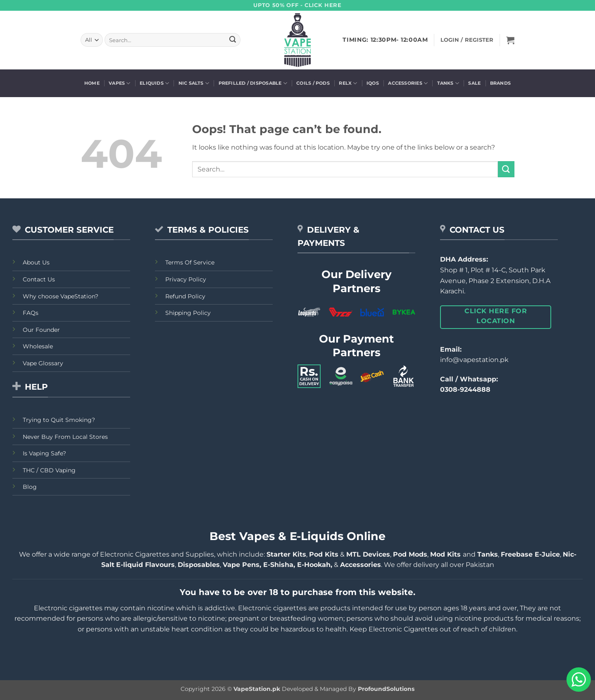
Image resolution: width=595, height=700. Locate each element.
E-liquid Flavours (145, 565)
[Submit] (233, 40)
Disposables (199, 565)
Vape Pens (241, 565)
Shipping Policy (188, 313)
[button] (510, 40)
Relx (348, 83)
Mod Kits (446, 554)
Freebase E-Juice (530, 554)
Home (92, 83)
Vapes (120, 83)
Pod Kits (324, 554)
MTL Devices (368, 554)
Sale (474, 83)
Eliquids (154, 83)
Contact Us (39, 279)
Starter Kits (286, 554)
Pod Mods (410, 554)
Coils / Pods (313, 83)
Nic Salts (194, 83)
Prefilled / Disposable (253, 83)
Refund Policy (185, 296)
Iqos (373, 83)
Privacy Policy (186, 279)
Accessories (408, 83)
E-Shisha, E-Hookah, (297, 565)
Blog (30, 487)
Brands (500, 83)
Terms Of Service (190, 262)
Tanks (448, 83)
